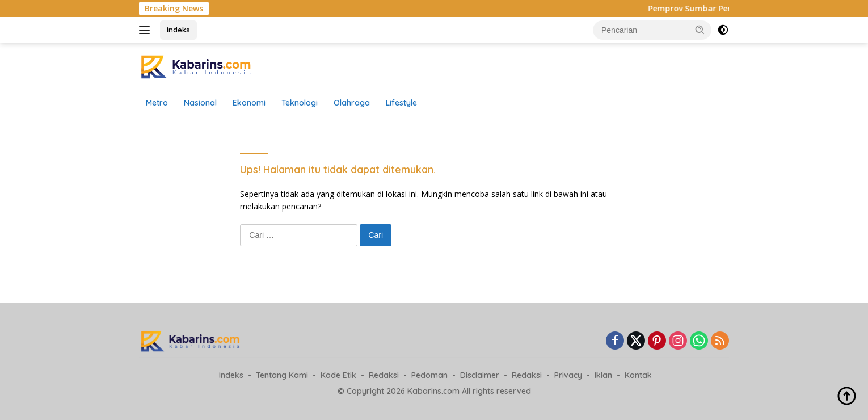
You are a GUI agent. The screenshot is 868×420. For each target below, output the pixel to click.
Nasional (200, 103)
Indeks (178, 30)
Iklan (603, 375)
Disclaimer (480, 375)
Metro (157, 103)
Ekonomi (249, 103)
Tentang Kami (282, 375)
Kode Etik (338, 375)
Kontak (638, 375)
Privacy (568, 375)
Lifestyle (401, 103)
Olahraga (352, 103)
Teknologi (300, 103)
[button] (700, 30)
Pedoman (429, 375)
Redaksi (384, 375)
